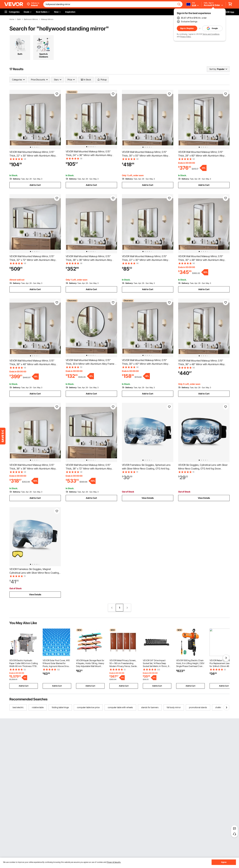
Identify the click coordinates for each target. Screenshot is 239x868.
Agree (224, 862)
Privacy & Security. (114, 862)
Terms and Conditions (211, 34)
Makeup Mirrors (47, 19)
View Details (148, 498)
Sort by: (213, 69)
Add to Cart (35, 185)
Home (12, 19)
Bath (19, 19)
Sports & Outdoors (44, 55)
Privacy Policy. (186, 37)
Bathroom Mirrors (31, 19)
